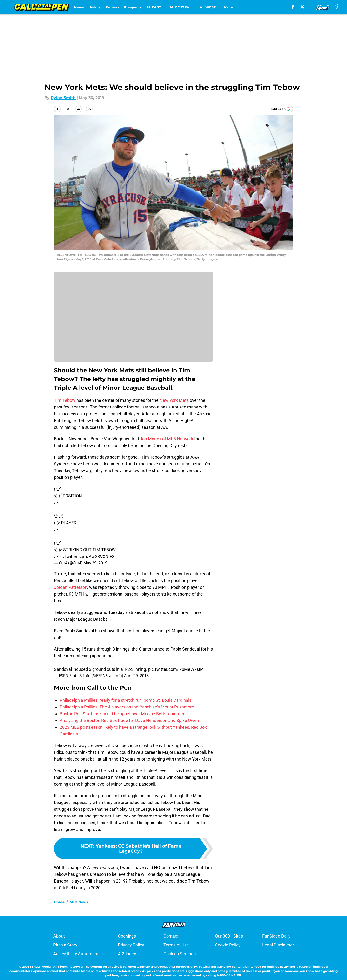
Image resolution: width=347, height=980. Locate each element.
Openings (127, 936)
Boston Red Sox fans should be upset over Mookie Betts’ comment (123, 714)
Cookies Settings (180, 954)
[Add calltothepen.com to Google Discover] (280, 109)
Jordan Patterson (71, 587)
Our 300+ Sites (229, 936)
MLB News (79, 902)
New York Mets (174, 400)
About (59, 936)
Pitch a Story (65, 945)
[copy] (89, 109)
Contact (171, 936)
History (95, 7)
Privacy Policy (131, 945)
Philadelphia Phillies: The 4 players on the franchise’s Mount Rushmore (127, 707)
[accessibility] (337, 7)
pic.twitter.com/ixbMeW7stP (176, 669)
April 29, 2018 (136, 676)
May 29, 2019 (95, 563)
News (79, 7)
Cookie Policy (228, 945)
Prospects (133, 7)
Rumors (112, 7)
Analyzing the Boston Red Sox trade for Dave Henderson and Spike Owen (129, 720)
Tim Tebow (65, 400)
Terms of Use (176, 945)
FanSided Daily (276, 936)
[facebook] (293, 7)
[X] (302, 7)
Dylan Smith (63, 98)
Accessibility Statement (76, 954)
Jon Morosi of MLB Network (167, 439)
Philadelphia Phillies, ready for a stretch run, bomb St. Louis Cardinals (126, 700)
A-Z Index (127, 954)
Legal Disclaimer (278, 945)
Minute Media (40, 967)
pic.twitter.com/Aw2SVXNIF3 (86, 556)
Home (59, 902)
